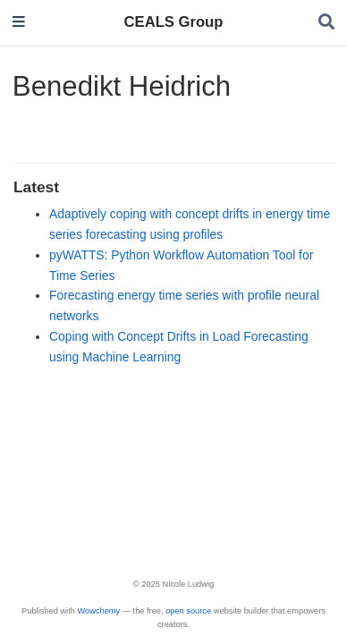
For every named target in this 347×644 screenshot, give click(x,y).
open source (188, 611)
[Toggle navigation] (19, 23)
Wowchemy (98, 611)
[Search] (326, 23)
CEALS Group (174, 22)
